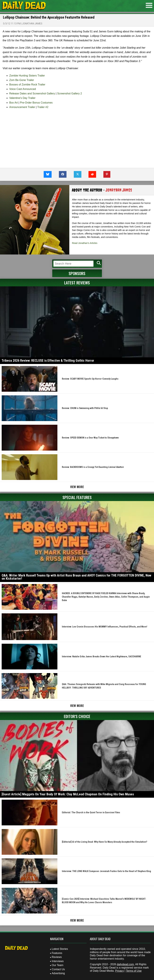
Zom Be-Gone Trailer (22, 80)
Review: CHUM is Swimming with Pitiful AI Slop (85, 408)
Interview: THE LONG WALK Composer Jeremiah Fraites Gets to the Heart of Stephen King (106, 871)
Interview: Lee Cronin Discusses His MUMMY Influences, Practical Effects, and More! (105, 627)
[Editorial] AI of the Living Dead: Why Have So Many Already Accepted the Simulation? (104, 842)
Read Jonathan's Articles (85, 243)
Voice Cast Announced (23, 89)
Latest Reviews (77, 283)
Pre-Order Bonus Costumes (36, 103)
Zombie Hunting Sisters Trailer (27, 76)
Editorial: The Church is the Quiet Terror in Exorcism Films (91, 812)
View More (77, 487)
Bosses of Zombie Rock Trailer (27, 85)
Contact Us (58, 969)
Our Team (58, 965)
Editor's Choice (77, 716)
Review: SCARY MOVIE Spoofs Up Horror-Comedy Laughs (90, 379)
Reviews (57, 957)
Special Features (77, 497)
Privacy (119, 971)
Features (57, 953)
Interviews (58, 961)
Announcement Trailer (22, 107)
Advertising (58, 973)
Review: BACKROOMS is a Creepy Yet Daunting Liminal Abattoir (93, 467)
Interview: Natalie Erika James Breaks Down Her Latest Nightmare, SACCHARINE (101, 656)
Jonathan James (32, 24)
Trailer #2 (43, 107)
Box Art (14, 103)
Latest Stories (60, 949)
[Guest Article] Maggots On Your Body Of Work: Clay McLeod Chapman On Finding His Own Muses (68, 794)
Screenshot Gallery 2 (70, 93)
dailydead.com (125, 964)
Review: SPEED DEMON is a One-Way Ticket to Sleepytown (90, 438)
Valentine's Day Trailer (22, 98)
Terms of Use (134, 971)
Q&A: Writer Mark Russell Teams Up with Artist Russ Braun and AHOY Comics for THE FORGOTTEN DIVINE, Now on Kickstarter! (76, 577)
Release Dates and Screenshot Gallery (32, 93)
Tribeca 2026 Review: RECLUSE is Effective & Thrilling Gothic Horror (48, 361)
